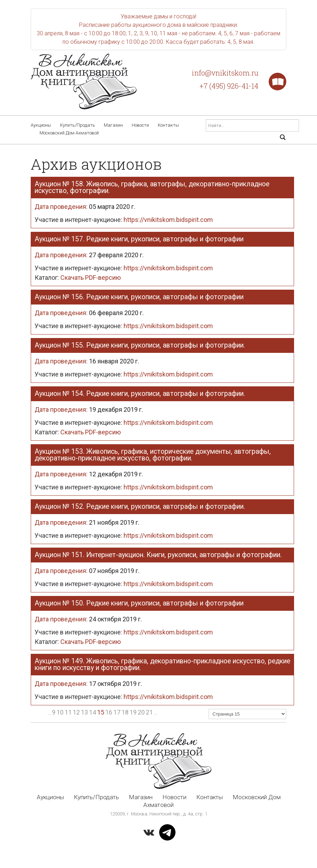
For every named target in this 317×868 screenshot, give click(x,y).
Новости (140, 125)
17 (117, 712)
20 (141, 712)
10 (60, 712)
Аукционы (41, 125)
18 (125, 712)
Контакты (168, 125)
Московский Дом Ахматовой (69, 133)
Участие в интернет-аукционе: (124, 220)
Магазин (113, 125)
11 (68, 712)
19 (133, 712)
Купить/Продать (77, 125)
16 (109, 712)
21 (149, 712)
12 (76, 712)
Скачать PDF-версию (78, 278)
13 (84, 712)
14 (92, 712)
